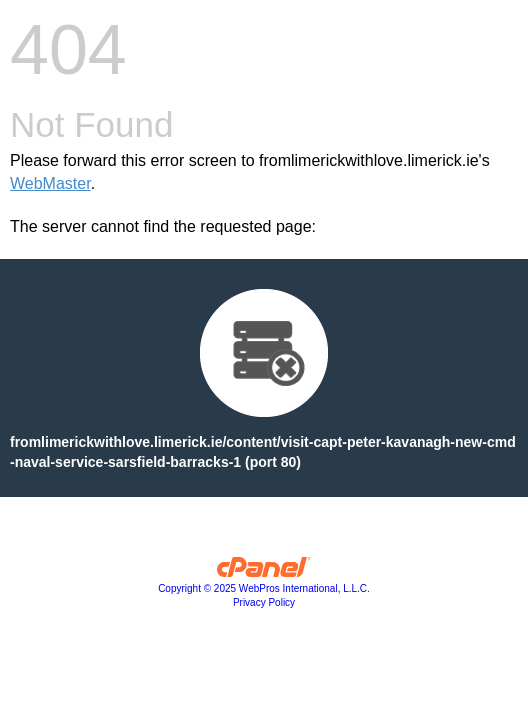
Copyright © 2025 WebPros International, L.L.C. (264, 588)
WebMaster (50, 183)
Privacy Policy (264, 602)
